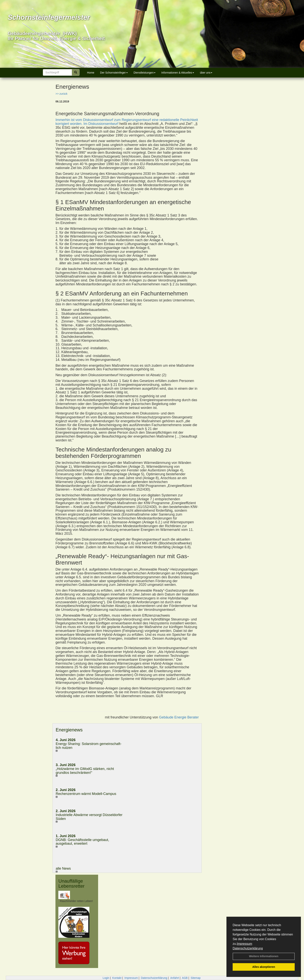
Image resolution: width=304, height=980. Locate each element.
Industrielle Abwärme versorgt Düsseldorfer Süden (89, 817)
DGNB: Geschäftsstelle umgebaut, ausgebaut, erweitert (82, 842)
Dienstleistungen (145, 73)
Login (106, 978)
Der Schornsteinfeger (114, 73)
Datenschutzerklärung (248, 948)
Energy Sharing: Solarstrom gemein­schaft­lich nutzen (89, 746)
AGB (185, 978)
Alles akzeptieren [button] (264, 967)
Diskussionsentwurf (103, 124)
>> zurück (61, 94)
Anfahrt (175, 978)
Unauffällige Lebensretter (71, 883)
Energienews (69, 730)
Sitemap (196, 978)
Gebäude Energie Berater (179, 717)
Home (91, 73)
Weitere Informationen (264, 956)
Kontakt (117, 978)
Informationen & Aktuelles (178, 73)
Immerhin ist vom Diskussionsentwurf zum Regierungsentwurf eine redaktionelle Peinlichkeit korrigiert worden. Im (127, 122)
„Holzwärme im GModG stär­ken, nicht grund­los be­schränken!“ (85, 771)
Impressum (244, 944)
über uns (206, 73)
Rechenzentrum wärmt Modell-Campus (86, 794)
